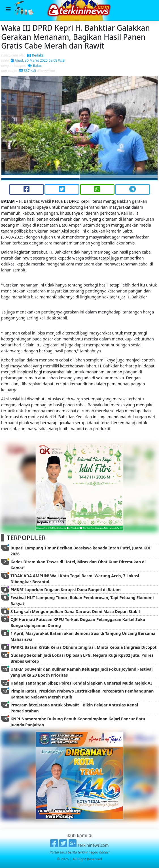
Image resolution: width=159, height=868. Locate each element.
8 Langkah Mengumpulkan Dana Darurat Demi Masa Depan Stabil (75, 611)
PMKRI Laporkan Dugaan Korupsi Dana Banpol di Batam (66, 590)
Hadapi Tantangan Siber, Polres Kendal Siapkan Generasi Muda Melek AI (81, 683)
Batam (36, 65)
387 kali (27, 71)
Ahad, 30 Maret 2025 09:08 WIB (38, 60)
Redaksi (36, 55)
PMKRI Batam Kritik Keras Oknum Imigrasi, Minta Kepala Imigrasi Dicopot (84, 647)
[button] (13, 128)
